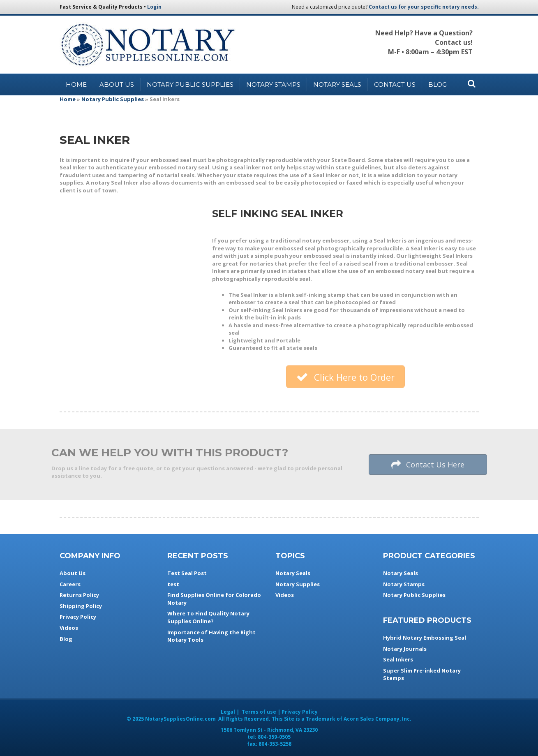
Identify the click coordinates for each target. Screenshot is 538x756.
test (173, 584)
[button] (345, 377)
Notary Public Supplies (190, 84)
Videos (69, 628)
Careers (70, 584)
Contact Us (395, 84)
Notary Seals (337, 84)
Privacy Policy (78, 617)
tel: (269, 737)
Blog (438, 84)
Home (76, 84)
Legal (228, 712)
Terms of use (259, 712)
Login (154, 7)
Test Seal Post (187, 573)
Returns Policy (79, 595)
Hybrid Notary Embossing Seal (425, 638)
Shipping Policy (81, 606)
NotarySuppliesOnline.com (180, 719)
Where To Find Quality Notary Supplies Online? (208, 617)
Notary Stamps (273, 84)
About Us (117, 84)
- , (269, 730)
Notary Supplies (298, 584)
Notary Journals (405, 649)
